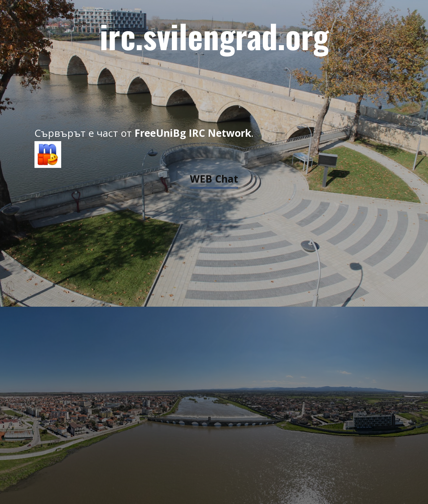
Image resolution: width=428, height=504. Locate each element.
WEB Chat (214, 179)
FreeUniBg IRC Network (193, 133)
